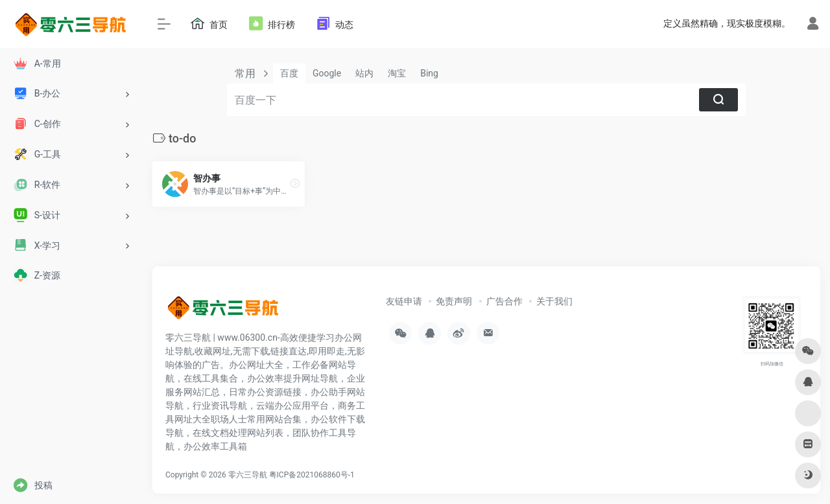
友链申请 (404, 301)
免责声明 (454, 301)
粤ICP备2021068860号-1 (312, 475)
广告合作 (504, 301)
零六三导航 (248, 475)
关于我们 (554, 301)
